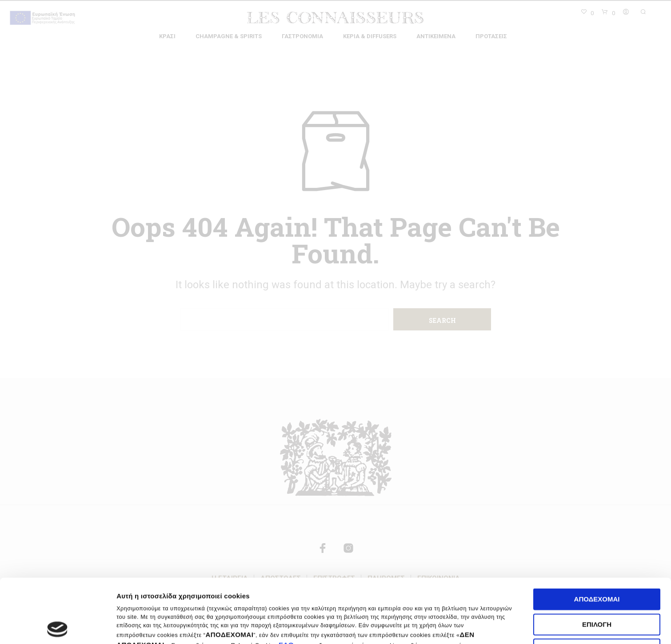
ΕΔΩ (286, 581)
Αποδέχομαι (597, 535)
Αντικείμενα (436, 36)
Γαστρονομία (302, 36)
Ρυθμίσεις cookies (544, 626)
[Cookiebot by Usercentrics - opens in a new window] (58, 627)
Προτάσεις (491, 36)
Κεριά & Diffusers (370, 36)
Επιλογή (597, 560)
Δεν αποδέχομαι (597, 586)
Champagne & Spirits (229, 36)
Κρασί (167, 36)
